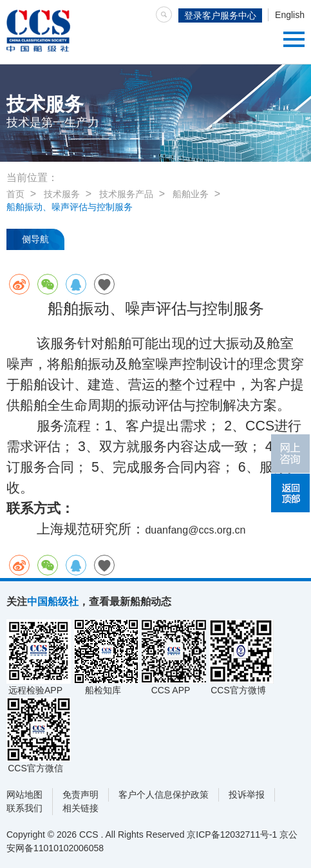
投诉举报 (247, 795)
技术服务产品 (126, 194)
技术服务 (62, 194)
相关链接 (80, 808)
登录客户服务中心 (220, 15)
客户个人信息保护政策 (164, 795)
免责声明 (80, 795)
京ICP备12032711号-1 (232, 834)
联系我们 (24, 808)
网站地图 (24, 795)
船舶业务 (191, 194)
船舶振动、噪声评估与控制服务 (70, 207)
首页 (15, 194)
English (290, 15)
